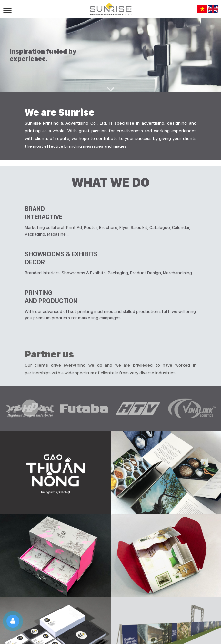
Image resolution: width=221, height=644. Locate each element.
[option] (30, 409)
